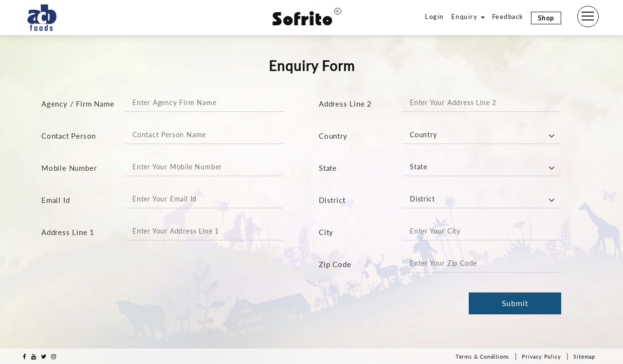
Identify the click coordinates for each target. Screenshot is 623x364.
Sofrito (307, 19)
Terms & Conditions (482, 356)
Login (434, 17)
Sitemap (584, 356)
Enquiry (468, 17)
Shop (546, 18)
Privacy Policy (541, 356)
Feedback (508, 17)
